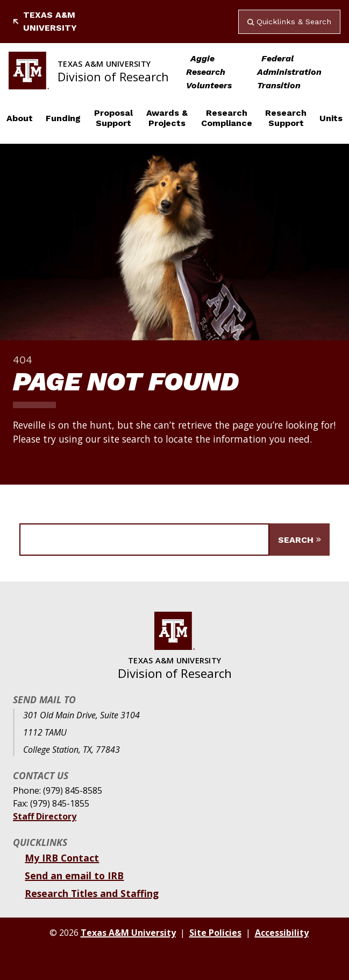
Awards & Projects (167, 118)
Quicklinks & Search (289, 22)
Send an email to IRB (74, 876)
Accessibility (282, 933)
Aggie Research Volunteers (209, 72)
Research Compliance (227, 118)
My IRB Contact (62, 858)
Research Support (286, 118)
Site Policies (215, 933)
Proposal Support (113, 118)
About (20, 118)
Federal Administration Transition (289, 72)
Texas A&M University (45, 21)
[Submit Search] (300, 540)
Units (331, 118)
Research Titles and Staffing (92, 893)
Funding (63, 118)
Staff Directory (45, 816)
